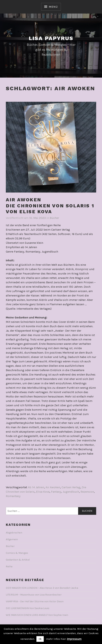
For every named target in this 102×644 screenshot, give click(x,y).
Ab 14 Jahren (36, 487)
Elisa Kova (43, 492)
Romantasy (13, 496)
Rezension (87, 492)
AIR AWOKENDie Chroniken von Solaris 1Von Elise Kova (50, 206)
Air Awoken (53, 487)
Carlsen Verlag (71, 487)
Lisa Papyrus (51, 38)
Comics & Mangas (17, 553)
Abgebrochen (14, 533)
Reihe (9, 566)
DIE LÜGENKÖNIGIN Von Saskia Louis (28, 608)
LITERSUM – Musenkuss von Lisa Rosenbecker (34, 595)
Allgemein (12, 539)
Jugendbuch (71, 492)
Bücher (54, 218)
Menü (53, 7)
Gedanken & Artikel (18, 560)
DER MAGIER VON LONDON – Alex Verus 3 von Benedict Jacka (42, 588)
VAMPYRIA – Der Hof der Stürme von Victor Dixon (35, 601)
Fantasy (56, 492)
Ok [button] (40, 639)
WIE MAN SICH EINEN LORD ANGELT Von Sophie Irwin (37, 615)
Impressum (74, 639)
